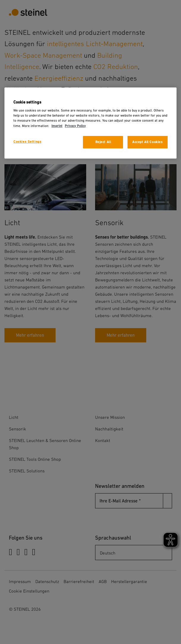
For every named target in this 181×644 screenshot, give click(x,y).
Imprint (57, 126)
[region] (91, 123)
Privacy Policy (75, 126)
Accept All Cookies (147, 142)
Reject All (103, 142)
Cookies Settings (27, 142)
